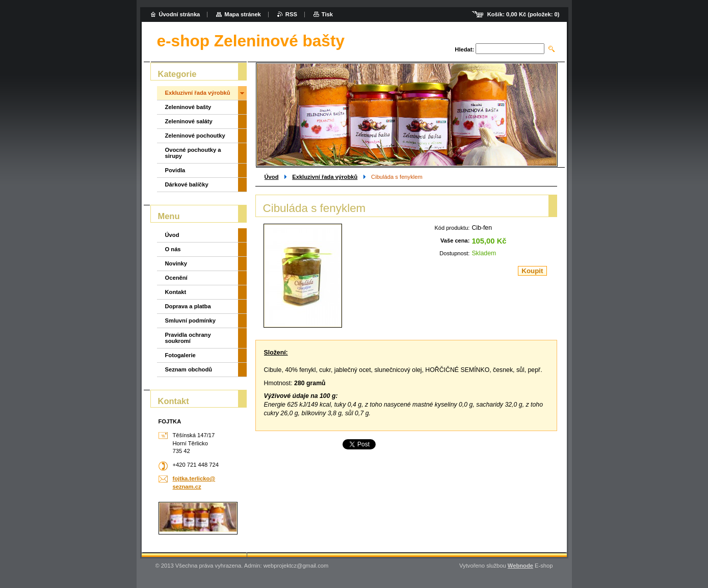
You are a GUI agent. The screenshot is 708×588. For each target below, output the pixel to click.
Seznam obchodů (189, 369)
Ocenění (176, 278)
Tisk (327, 14)
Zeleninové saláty (189, 121)
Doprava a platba (188, 306)
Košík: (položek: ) (523, 14)
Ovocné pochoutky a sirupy (193, 153)
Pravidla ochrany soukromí (188, 338)
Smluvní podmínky (190, 320)
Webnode (520, 566)
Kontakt (176, 292)
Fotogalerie (180, 355)
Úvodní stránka (180, 14)
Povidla (175, 170)
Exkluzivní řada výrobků (325, 177)
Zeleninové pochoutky (195, 136)
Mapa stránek (243, 14)
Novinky (176, 263)
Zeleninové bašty (188, 107)
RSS (291, 14)
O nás (173, 249)
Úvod (272, 177)
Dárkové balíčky (187, 184)
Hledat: (464, 49)
